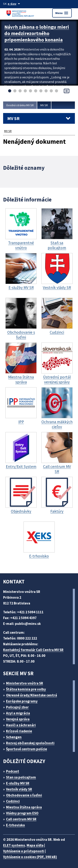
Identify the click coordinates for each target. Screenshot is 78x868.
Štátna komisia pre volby (26, 689)
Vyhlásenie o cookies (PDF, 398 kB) (30, 857)
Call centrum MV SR (21, 819)
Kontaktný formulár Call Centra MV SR (33, 650)
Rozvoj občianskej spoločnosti (30, 743)
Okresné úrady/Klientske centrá (32, 695)
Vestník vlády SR (19, 789)
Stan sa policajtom (21, 777)
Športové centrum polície (27, 749)
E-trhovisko (15, 825)
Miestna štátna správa (24, 807)
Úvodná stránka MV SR (20, 105)
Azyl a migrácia (18, 713)
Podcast (13, 771)
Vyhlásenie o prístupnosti (24, 851)
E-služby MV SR (18, 783)
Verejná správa (18, 719)
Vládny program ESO (22, 813)
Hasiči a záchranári (21, 725)
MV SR (44, 105)
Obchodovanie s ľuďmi (24, 795)
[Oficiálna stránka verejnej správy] (15, 4)
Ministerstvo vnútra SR (25, 683)
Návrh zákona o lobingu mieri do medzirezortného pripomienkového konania (37, 33)
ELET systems (14, 845)
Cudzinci (13, 801)
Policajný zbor (17, 707)
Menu (62, 13)
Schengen (14, 737)
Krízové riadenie (19, 731)
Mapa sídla (35, 845)
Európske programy (22, 701)
